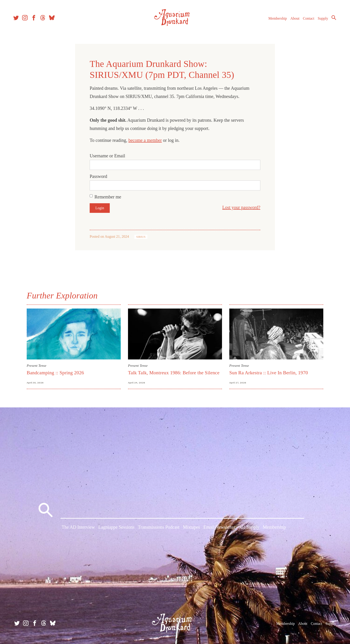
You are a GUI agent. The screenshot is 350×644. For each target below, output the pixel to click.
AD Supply (249, 528)
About (293, 20)
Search (332, 19)
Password (98, 176)
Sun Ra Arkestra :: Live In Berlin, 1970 (269, 373)
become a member (145, 140)
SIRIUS (141, 237)
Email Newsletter (219, 528)
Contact (307, 20)
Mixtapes (191, 528)
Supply (321, 20)
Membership (276, 20)
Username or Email (107, 156)
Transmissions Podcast (159, 528)
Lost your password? (241, 207)
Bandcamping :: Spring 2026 (55, 373)
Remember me (108, 197)
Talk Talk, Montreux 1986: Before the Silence (174, 373)
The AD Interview (78, 528)
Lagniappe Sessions (116, 528)
